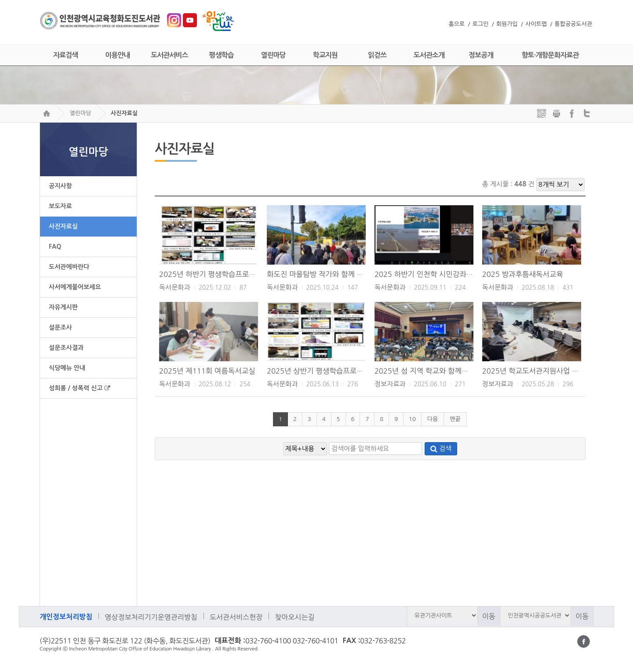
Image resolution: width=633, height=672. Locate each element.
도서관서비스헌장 (236, 617)
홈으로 (457, 24)
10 (412, 419)
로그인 (481, 24)
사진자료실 (124, 113)
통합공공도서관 (573, 24)
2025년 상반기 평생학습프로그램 (318, 371)
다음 (433, 419)
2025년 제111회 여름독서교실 (207, 371)
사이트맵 (536, 24)
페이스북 (584, 641)
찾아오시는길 (295, 617)
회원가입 (507, 24)
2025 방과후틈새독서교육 (523, 274)
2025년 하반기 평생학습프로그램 (211, 274)
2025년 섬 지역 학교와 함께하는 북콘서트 (440, 371)
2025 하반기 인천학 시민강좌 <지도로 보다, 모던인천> (459, 274)
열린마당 (80, 113)
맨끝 (455, 419)
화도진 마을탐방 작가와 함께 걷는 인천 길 (331, 274)
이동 (489, 616)
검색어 (42, 606)
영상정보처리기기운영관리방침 (151, 617)
